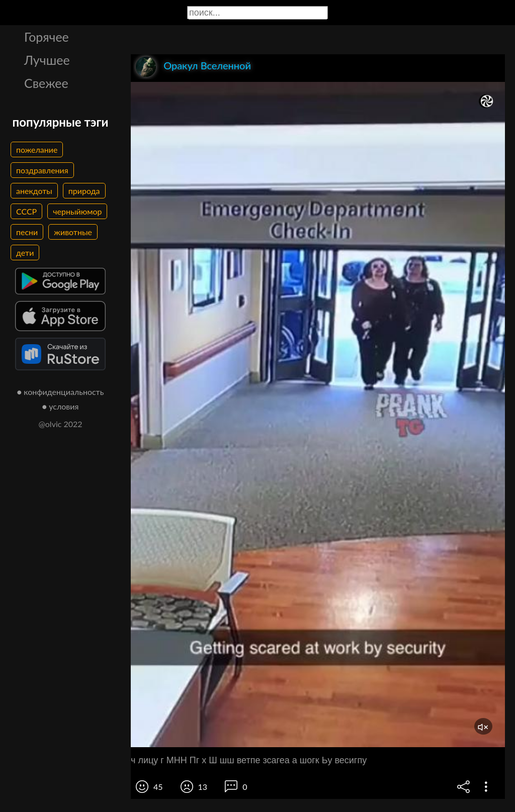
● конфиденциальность (61, 392)
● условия (61, 406)
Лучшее (47, 60)
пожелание (37, 149)
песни (27, 232)
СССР (26, 211)
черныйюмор (77, 211)
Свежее (46, 83)
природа (84, 191)
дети (25, 252)
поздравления (42, 170)
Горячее (47, 37)
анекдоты (34, 191)
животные (73, 232)
